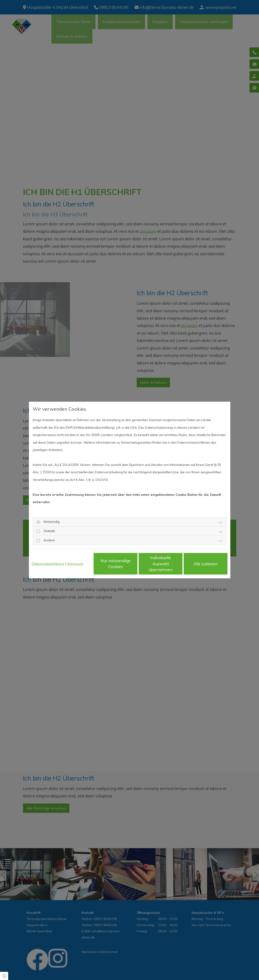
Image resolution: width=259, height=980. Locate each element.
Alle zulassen (206, 564)
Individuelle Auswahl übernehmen (161, 564)
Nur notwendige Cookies (116, 564)
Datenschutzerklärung (48, 564)
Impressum (75, 564)
